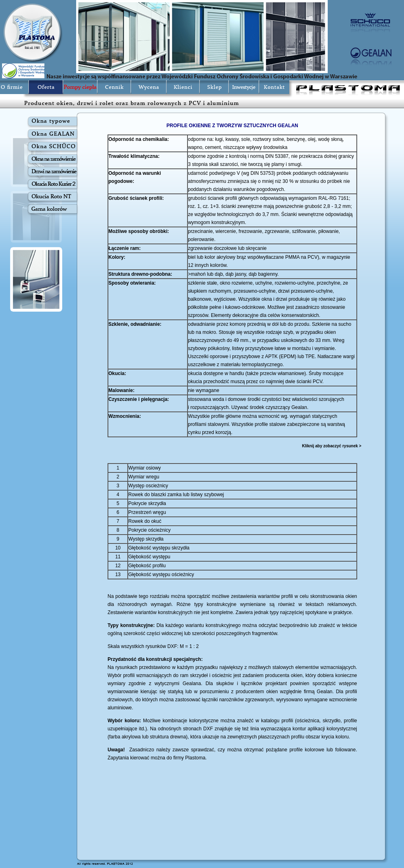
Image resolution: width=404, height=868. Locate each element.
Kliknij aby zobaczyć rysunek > (331, 446)
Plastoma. (196, 758)
